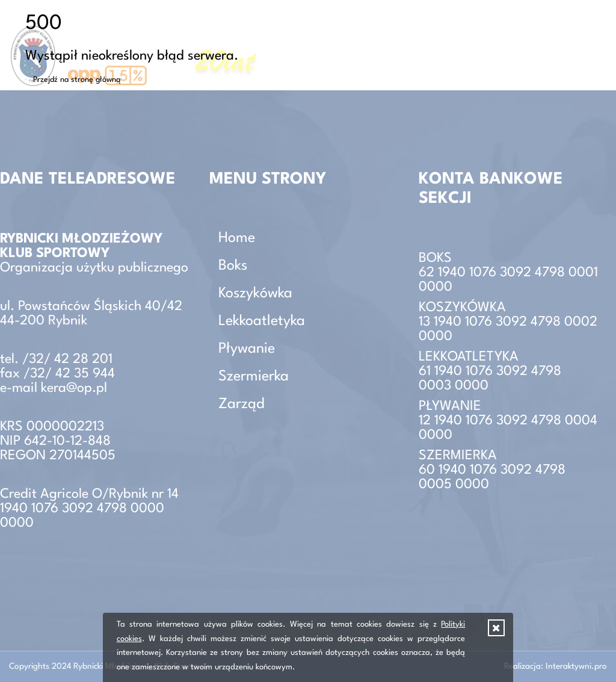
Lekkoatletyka (262, 321)
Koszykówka (255, 294)
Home (237, 238)
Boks (233, 266)
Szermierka (254, 377)
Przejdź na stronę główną (77, 80)
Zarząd (242, 405)
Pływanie (247, 349)
